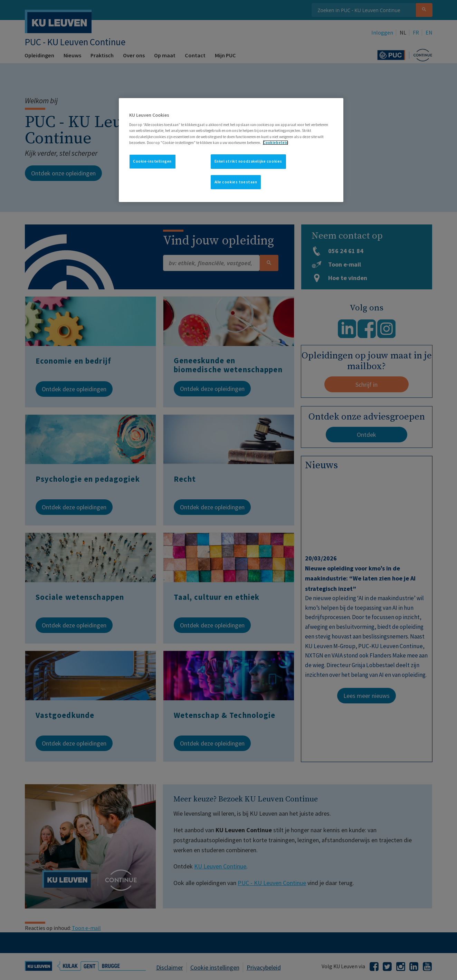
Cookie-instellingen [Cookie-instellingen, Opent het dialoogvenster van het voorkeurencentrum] (152, 161)
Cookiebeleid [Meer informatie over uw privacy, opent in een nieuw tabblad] (275, 143)
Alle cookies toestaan (236, 182)
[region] (231, 150)
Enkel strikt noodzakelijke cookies (248, 161)
